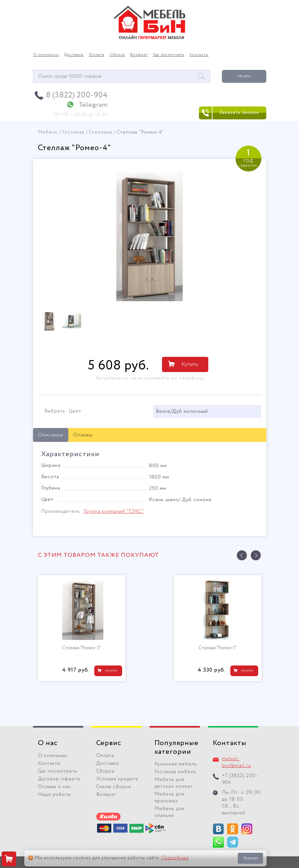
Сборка (117, 55)
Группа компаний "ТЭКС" (114, 511)
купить (111, 670)
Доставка (74, 55)
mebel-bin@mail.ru (237, 762)
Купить (190, 364)
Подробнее (175, 858)
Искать (244, 76)
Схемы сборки (114, 787)
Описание (51, 435)
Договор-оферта (59, 779)
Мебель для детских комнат (174, 783)
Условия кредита (117, 779)
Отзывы (83, 435)
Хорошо (250, 858)
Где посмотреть (169, 55)
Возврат (139, 55)
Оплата (97, 55)
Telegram (93, 105)
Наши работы (55, 795)
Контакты (199, 55)
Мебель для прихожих (170, 798)
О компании (46, 55)
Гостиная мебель (176, 772)
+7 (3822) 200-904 (240, 779)
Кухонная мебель (176, 764)
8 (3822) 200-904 (77, 95)
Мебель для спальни (170, 812)
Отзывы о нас (55, 787)
